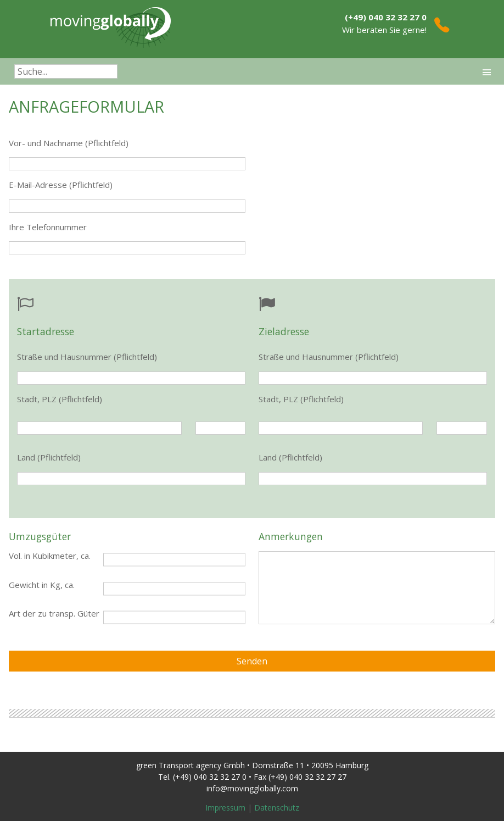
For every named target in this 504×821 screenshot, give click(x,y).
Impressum (225, 808)
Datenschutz (277, 808)
